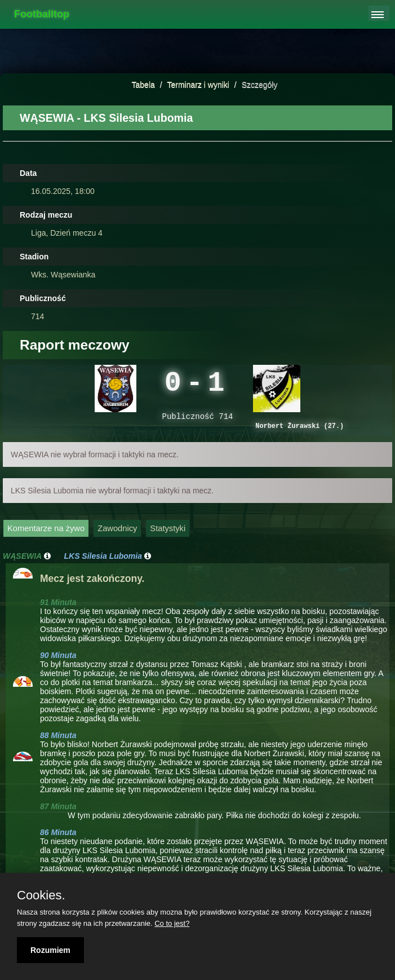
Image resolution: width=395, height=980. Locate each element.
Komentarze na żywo (46, 536)
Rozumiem (50, 950)
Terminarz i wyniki (198, 85)
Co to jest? (172, 923)
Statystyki (168, 536)
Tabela (143, 85)
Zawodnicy (117, 536)
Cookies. (41, 895)
